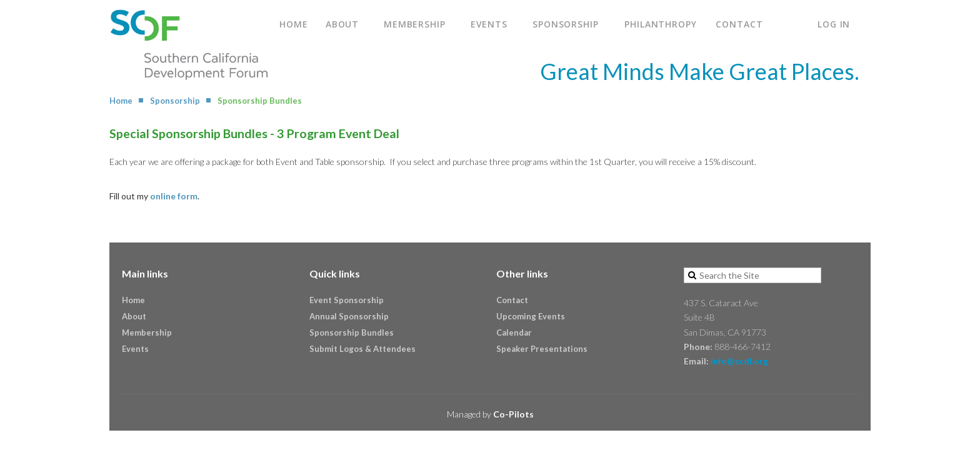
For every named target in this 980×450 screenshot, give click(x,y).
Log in (834, 24)
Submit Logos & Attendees (362, 349)
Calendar (514, 332)
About (134, 316)
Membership (147, 332)
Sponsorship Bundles (352, 332)
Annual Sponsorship (349, 316)
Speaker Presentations (542, 349)
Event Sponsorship (347, 300)
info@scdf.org (739, 361)
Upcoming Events (531, 316)
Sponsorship (175, 101)
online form (174, 196)
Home (121, 101)
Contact (512, 300)
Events (135, 349)
